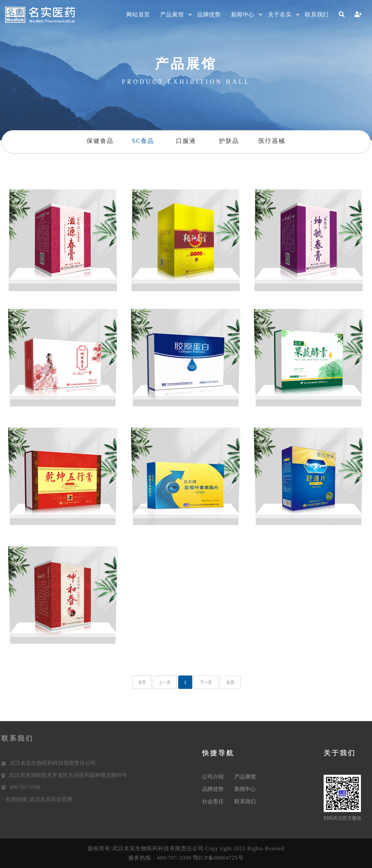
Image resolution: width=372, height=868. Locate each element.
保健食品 (100, 141)
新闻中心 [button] (243, 15)
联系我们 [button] (317, 15)
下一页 (202, 682)
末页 (223, 683)
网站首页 (138, 15)
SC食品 (143, 141)
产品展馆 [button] (172, 15)
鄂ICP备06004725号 (218, 858)
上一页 (169, 682)
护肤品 (229, 141)
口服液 (186, 141)
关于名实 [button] (280, 15)
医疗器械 (272, 141)
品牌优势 (209, 15)
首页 (151, 682)
